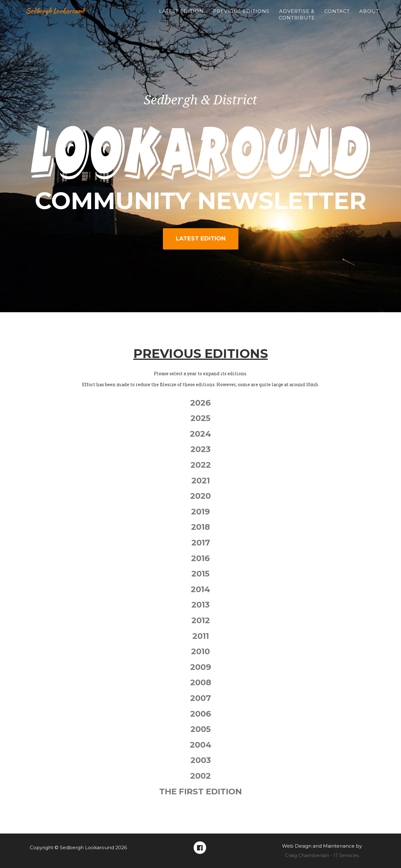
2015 (200, 574)
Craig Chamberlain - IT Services (322, 855)
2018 (200, 527)
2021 (201, 481)
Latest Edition (181, 17)
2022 (201, 465)
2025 (200, 418)
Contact (337, 17)
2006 (201, 714)
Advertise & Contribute (297, 21)
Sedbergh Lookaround (63, 17)
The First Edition (200, 792)
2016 (200, 558)
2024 (200, 434)
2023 (200, 449)
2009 (201, 667)
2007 (200, 698)
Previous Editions (241, 17)
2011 (201, 636)
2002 (200, 776)
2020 (200, 496)
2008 (201, 682)
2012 (201, 620)
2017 (201, 543)
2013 (200, 605)
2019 (200, 512)
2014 (200, 589)
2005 (201, 729)
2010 (200, 651)
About (369, 17)
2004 (201, 745)
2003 (201, 760)
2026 (200, 403)
